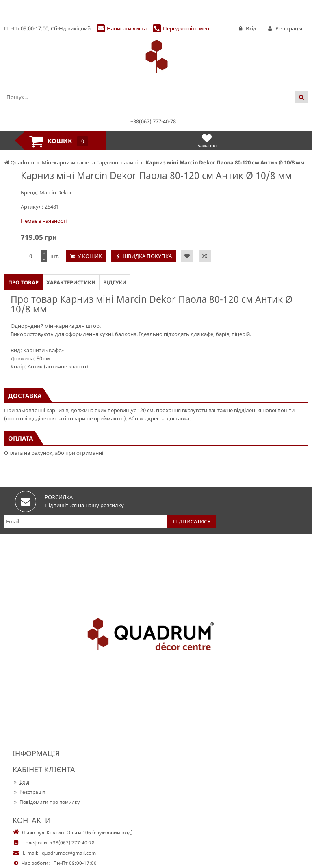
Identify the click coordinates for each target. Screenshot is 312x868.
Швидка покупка (147, 256)
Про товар (23, 282)
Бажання (207, 141)
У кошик (90, 256)
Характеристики (71, 282)
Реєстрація (29, 792)
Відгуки (115, 282)
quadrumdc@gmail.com (69, 853)
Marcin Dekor (56, 192)
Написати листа (127, 28)
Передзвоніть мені (187, 28)
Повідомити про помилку (46, 802)
